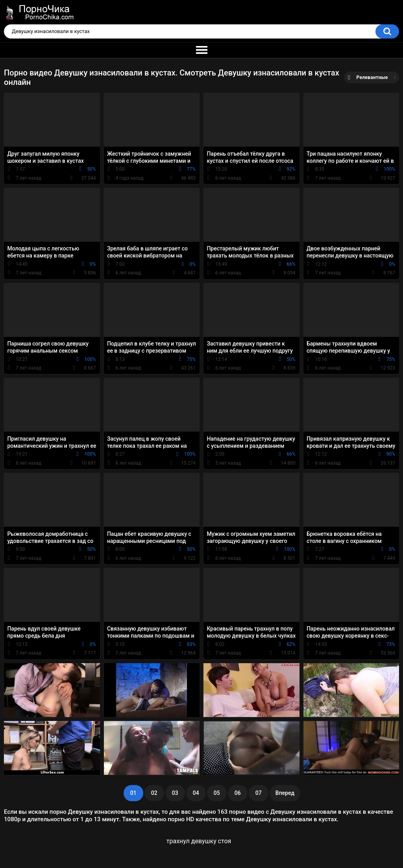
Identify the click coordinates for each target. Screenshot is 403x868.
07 (259, 793)
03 (175, 793)
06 (238, 793)
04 (196, 793)
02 (154, 793)
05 (217, 793)
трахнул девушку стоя (199, 841)
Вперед (285, 793)
